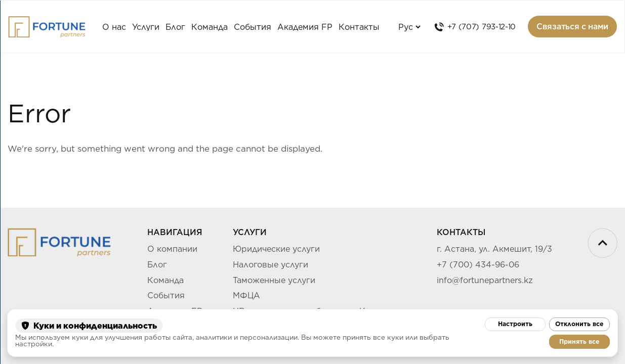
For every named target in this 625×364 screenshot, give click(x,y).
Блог (175, 27)
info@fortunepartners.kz (485, 280)
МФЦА (246, 295)
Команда (210, 27)
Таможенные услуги (274, 280)
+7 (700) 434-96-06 (478, 265)
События (166, 295)
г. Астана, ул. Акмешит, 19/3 (494, 249)
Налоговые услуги (270, 265)
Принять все (579, 342)
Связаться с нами (572, 26)
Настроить (515, 324)
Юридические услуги (276, 249)
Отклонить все (579, 324)
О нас (114, 27)
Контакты (359, 27)
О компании (172, 249)
